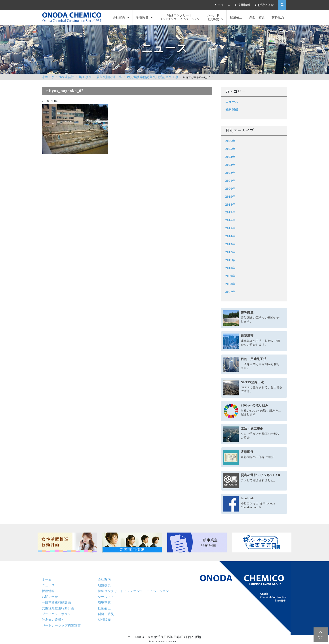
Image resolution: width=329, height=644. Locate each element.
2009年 (230, 276)
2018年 (230, 205)
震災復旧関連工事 (109, 77)
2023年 (230, 165)
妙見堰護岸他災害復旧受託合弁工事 (153, 77)
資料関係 (232, 110)
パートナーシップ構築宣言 (61, 625)
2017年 (230, 212)
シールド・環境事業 (215, 17)
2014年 (230, 236)
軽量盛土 (236, 17)
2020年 (230, 189)
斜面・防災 (257, 17)
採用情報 (244, 5)
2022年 (230, 173)
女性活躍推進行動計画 (58, 608)
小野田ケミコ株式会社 (58, 77)
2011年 (230, 260)
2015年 (230, 228)
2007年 (230, 292)
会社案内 (119, 17)
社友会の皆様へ (53, 620)
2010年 (230, 268)
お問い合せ (266, 5)
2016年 (230, 220)
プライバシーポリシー (58, 614)
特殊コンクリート (180, 17)
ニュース (224, 5)
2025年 (230, 149)
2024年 (230, 157)
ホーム (47, 579)
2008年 (230, 284)
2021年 (230, 181)
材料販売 (278, 17)
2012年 (230, 252)
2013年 (230, 244)
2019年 (230, 197)
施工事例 (85, 77)
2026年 (230, 141)
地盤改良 (142, 17)
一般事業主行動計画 (57, 602)
